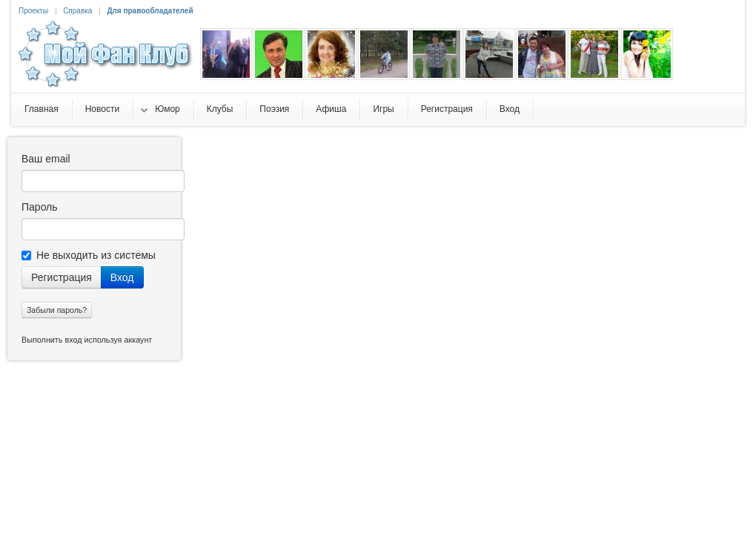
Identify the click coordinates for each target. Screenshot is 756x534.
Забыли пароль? (57, 310)
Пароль (40, 207)
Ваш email (46, 159)
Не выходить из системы (89, 255)
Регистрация (62, 277)
